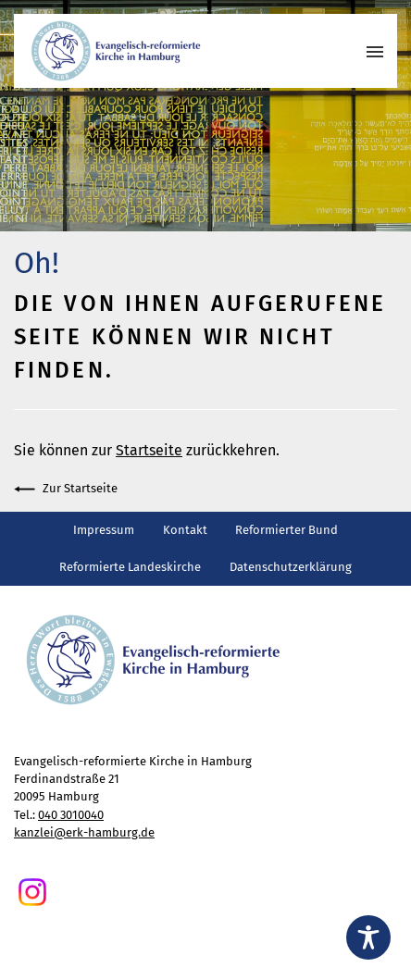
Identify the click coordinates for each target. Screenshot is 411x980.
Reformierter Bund (286, 530)
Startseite (149, 450)
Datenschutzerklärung (291, 567)
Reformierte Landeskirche (130, 567)
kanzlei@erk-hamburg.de (84, 832)
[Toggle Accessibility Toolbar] (368, 937)
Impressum (104, 530)
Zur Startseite (66, 489)
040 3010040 (71, 815)
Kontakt (185, 530)
